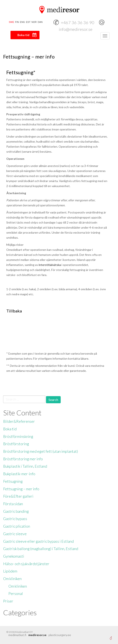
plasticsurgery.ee (60, 635)
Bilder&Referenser (19, 421)
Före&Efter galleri (18, 496)
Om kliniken (12, 579)
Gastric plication (17, 526)
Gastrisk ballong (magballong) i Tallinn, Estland (41, 549)
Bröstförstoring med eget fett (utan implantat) (41, 451)
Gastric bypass (15, 519)
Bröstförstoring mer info (23, 459)
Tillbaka (14, 311)
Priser (8, 601)
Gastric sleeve (15, 534)
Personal (16, 593)
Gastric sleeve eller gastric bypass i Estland (38, 541)
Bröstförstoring (16, 444)
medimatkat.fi (17, 635)
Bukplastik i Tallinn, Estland (25, 466)
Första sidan (13, 504)
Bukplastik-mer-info (19, 474)
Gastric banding (16, 511)
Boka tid (23, 35)
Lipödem (10, 571)
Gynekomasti (14, 556)
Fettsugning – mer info (21, 489)
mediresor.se (37, 635)
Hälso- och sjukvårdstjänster (26, 564)
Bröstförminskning (18, 436)
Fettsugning (13, 481)
